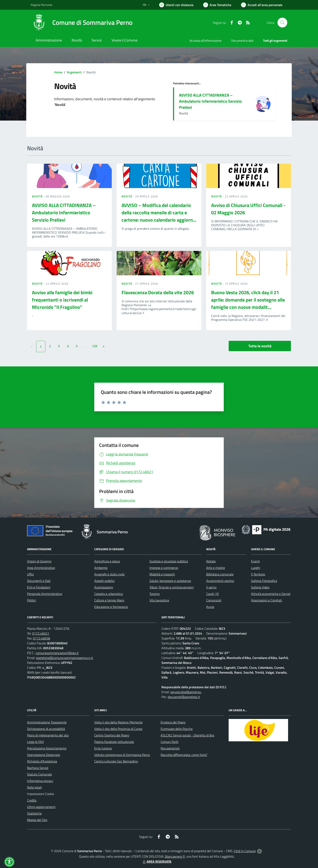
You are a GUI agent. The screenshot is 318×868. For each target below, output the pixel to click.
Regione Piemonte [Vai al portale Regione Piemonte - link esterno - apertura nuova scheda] (42, 5)
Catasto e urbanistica (109, 594)
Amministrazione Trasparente (47, 722)
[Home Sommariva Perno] (82, 23)
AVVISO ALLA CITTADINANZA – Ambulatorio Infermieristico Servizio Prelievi (210, 101)
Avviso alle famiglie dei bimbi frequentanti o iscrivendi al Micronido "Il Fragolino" (62, 300)
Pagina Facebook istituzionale (114, 742)
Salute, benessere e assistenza (170, 581)
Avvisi (210, 607)
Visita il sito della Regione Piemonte (118, 722)
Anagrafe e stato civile (109, 574)
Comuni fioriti (169, 742)
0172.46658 (42, 638)
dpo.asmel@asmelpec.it (184, 697)
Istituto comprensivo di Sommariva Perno (122, 755)
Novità (38, 196)
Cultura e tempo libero (109, 600)
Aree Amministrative (41, 568)
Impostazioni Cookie (41, 794)
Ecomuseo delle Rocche (177, 729)
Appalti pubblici (104, 581)
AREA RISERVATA (157, 861)
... (86, 346)
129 (95, 346)
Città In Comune (245, 851)
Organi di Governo (39, 561)
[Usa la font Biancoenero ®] (176, 5)
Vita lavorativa (159, 600)
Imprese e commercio (164, 568)
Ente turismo (103, 748)
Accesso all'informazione (206, 41)
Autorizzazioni (104, 587)
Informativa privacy (40, 781)
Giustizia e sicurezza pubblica (169, 561)
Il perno (211, 587)
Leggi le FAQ (36, 742)
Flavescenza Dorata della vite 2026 (158, 292)
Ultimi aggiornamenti (41, 807)
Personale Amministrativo (45, 594)
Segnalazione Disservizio (44, 755)
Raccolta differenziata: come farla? (184, 755)
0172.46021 (41, 633)
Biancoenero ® (175, 856)
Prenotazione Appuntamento (47, 748)
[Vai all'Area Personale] (262, 5)
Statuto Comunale (39, 774)
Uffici (30, 574)
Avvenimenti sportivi (220, 581)
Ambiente (101, 568)
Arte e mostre (216, 568)
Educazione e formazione (111, 607)
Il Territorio (258, 574)
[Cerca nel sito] (282, 23)
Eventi (255, 561)
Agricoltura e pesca (107, 561)
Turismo (155, 594)
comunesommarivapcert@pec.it (57, 653)
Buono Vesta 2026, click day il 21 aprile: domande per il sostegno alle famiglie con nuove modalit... (248, 300)
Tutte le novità (260, 346)
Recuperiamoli (170, 748)
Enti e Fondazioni (39, 587)
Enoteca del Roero (173, 722)
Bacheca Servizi (38, 768)
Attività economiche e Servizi (271, 594)
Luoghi (255, 568)
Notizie (211, 561)
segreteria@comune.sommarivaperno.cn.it (65, 658)
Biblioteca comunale (220, 574)
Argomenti (74, 72)
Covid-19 (212, 594)
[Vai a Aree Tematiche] (217, 5)
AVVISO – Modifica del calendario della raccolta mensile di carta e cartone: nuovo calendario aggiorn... (159, 212)
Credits (32, 800)
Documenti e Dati (39, 581)
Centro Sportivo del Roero (112, 735)
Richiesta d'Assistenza (42, 761)
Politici (31, 600)
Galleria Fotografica (264, 581)
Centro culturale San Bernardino (116, 761)
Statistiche (34, 813)
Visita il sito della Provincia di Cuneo (118, 729)
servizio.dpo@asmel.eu (186, 692)
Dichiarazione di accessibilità (46, 729)
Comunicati (214, 600)
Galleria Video (260, 587)
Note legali (34, 787)
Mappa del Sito (37, 820)
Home (58, 72)
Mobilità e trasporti (162, 574)
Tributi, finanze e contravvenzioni (172, 587)
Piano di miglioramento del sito (48, 735)
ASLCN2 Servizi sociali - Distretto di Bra (187, 735)
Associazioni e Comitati (266, 600)
